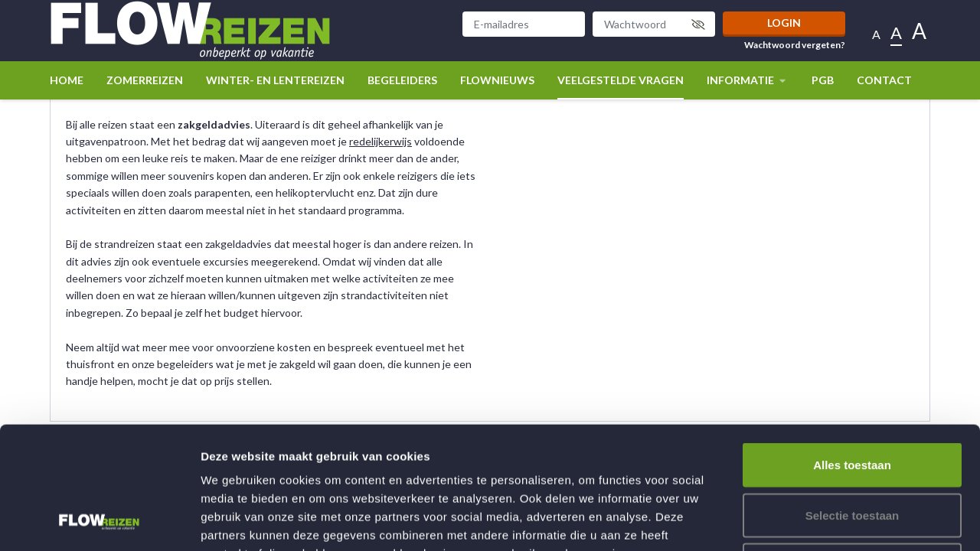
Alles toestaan (852, 350)
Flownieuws (497, 80)
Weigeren (852, 450)
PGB (823, 80)
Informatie (748, 80)
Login (784, 23)
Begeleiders (402, 80)
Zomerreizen (145, 80)
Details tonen (827, 521)
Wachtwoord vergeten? (795, 45)
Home (67, 80)
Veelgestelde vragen (621, 80)
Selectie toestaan (853, 401)
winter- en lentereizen (275, 80)
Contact (884, 80)
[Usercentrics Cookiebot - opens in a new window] (99, 521)
